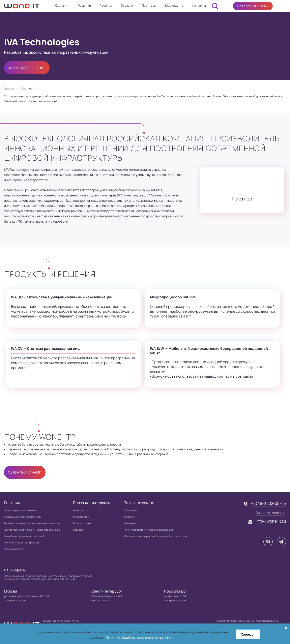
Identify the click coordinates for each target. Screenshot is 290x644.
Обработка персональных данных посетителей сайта (247, 621)
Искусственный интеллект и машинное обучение (32, 530)
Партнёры (149, 6)
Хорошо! (248, 634)
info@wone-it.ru (271, 521)
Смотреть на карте (15, 600)
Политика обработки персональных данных (149, 530)
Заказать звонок (270, 513)
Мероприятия (81, 517)
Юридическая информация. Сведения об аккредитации (155, 536)
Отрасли (127, 6)
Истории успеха (82, 523)
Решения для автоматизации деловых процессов (32, 523)
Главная (9, 89)
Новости (78, 510)
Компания (62, 6)
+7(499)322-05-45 (269, 503)
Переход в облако (14, 549)
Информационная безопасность (23, 517)
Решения (84, 6)
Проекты (106, 6)
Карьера (78, 530)
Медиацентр (174, 6)
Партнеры (28, 89)
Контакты (199, 6)
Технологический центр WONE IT (23, 543)
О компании (130, 510)
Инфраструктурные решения (21, 510)
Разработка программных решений (24, 536)
